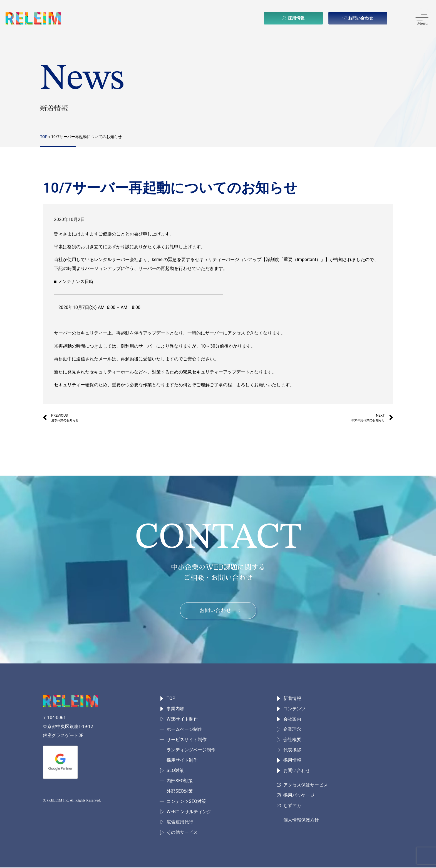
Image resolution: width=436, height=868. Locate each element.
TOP (44, 137)
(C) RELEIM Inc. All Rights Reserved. (72, 801)
